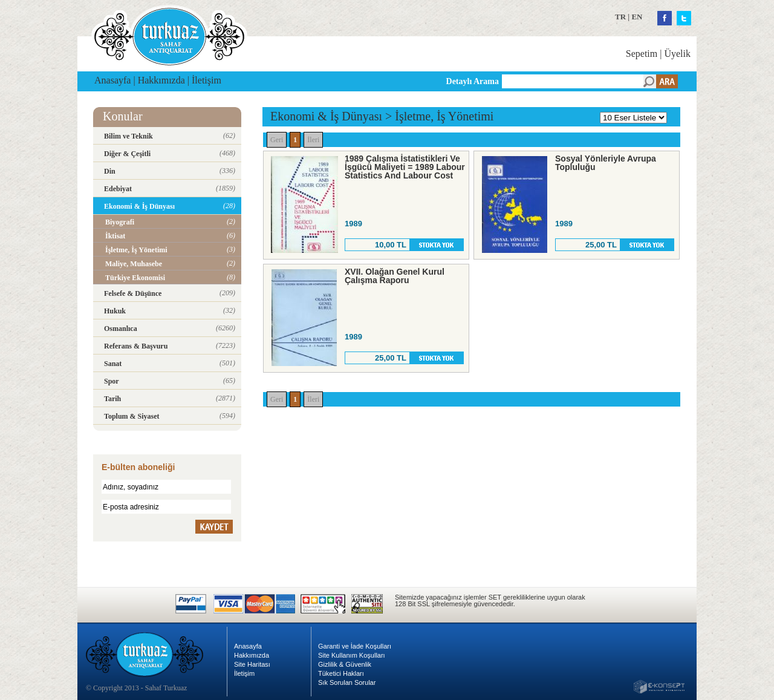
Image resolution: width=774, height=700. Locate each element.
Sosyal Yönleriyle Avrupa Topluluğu (606, 163)
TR (620, 17)
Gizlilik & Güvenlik (345, 664)
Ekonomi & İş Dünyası (326, 116)
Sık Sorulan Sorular (347, 682)
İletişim (207, 80)
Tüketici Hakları (341, 673)
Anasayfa (112, 80)
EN (637, 17)
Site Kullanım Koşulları (352, 655)
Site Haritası (252, 664)
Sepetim (642, 54)
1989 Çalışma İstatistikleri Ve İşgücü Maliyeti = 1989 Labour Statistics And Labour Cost (405, 167)
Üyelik (677, 54)
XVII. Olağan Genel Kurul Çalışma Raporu (395, 276)
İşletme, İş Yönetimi (444, 116)
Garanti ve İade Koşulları (355, 646)
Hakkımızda (161, 80)
